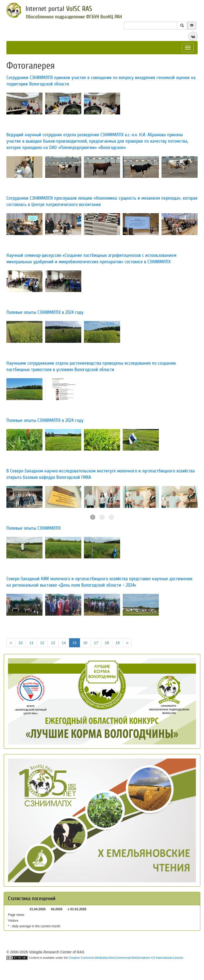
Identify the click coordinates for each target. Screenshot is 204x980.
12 (42, 643)
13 (53, 643)
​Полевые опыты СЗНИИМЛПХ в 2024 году (45, 312)
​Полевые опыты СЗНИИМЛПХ (33, 528)
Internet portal (59, 9)
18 (107, 643)
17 (96, 643)
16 (85, 643)
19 (118, 643)
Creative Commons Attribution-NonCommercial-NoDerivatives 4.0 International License (126, 958)
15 (75, 643)
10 (21, 643)
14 (64, 643)
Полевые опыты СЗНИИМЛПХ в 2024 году (45, 420)
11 (31, 643)
